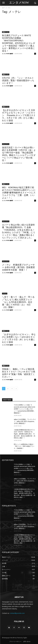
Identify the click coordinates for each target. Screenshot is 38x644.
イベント (5, 294)
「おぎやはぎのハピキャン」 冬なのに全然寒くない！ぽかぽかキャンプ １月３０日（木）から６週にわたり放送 (19, 338)
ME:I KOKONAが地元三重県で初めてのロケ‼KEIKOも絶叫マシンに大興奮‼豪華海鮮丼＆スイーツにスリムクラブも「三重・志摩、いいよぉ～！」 (19, 193)
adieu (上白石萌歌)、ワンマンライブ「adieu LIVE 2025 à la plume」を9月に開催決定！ (25, 421)
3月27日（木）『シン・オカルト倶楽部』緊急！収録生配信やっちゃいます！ (18, 80)
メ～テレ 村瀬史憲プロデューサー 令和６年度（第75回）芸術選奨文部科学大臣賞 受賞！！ (18, 267)
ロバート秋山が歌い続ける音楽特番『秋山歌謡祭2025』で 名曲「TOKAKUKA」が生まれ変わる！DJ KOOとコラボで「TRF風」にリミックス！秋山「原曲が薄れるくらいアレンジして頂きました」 (19, 231)
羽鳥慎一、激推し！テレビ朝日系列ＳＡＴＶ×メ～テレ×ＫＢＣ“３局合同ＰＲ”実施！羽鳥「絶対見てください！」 (19, 373)
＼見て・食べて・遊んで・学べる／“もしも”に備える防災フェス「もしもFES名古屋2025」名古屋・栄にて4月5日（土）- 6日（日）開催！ (18, 302)
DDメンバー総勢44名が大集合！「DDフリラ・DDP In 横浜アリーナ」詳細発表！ (24, 446)
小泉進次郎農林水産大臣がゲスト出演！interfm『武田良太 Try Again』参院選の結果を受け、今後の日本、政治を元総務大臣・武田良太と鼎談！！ (25, 434)
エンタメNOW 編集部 (8, 54)
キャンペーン (6, 144)
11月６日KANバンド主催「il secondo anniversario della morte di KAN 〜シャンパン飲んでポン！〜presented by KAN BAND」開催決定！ (25, 409)
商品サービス (6, 32)
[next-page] (16, 389)
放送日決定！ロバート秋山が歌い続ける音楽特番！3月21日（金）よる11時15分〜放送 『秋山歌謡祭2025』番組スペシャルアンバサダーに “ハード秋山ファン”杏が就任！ (19, 154)
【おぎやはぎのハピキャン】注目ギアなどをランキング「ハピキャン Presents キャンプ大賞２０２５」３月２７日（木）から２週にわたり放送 (19, 115)
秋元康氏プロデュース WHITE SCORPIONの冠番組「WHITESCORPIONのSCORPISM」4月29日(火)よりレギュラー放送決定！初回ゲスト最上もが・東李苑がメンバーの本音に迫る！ (19, 43)
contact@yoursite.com (17, 613)
